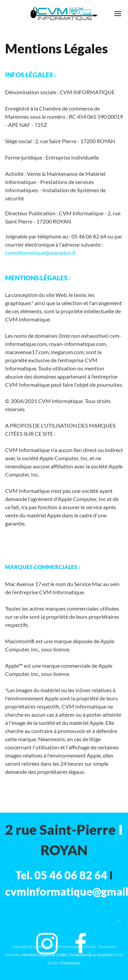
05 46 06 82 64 (71, 875)
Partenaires (71, 963)
